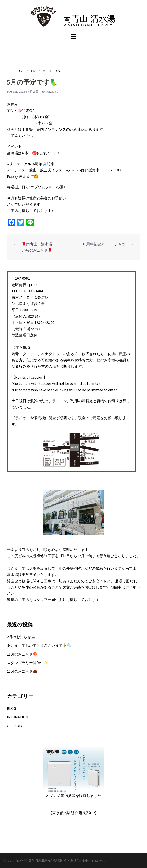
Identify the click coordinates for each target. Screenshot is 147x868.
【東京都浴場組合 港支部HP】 (73, 813)
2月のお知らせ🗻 (21, 637)
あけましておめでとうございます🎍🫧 (39, 645)
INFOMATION (46, 71)
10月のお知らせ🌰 (22, 671)
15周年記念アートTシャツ (104, 244)
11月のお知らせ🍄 (22, 654)
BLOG (18, 71)
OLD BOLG (15, 726)
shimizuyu (50, 92)
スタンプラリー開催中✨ (28, 663)
